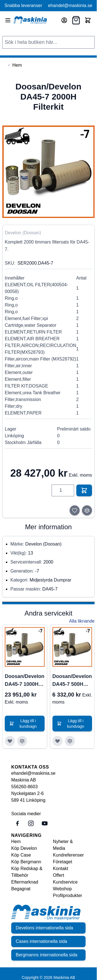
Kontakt (61, 869)
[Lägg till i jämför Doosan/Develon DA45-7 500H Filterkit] (70, 741)
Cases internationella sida (41, 941)
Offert (59, 875)
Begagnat (21, 889)
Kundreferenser (68, 855)
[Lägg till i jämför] (87, 510)
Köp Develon (24, 848)
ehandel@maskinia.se (70, 5)
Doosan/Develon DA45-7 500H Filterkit (72, 681)
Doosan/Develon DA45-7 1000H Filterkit (25, 681)
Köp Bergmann (26, 862)
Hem (16, 842)
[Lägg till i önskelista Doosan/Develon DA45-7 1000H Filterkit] (10, 741)
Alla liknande (82, 621)
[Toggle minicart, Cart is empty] (88, 20)
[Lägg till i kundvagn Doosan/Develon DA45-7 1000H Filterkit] (25, 724)
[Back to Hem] (14, 65)
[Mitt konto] (64, 20)
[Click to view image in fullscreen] (48, 172)
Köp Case (21, 855)
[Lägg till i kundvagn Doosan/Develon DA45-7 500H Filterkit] (72, 724)
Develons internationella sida (44, 928)
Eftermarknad (25, 882)
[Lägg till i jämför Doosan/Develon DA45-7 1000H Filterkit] (22, 741)
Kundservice (65, 882)
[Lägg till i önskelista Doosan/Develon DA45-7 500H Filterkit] (58, 741)
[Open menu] (8, 20)
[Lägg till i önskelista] (75, 510)
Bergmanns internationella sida (47, 955)
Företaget (63, 862)
